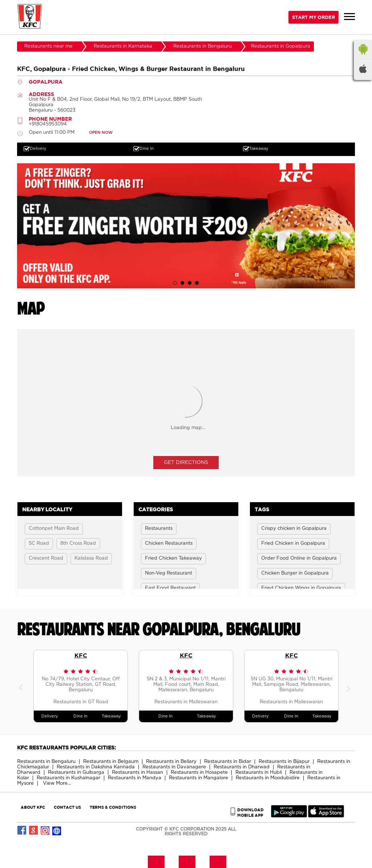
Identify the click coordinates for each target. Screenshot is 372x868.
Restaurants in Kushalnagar (68, 778)
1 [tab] (175, 283)
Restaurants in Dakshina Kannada (96, 767)
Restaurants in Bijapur (284, 762)
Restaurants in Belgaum (111, 762)
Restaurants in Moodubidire (268, 778)
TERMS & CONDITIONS (113, 807)
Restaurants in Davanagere (174, 767)
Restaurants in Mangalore (199, 778)
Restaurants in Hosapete (199, 773)
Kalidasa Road (91, 558)
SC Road (39, 543)
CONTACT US (67, 807)
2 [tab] (182, 283)
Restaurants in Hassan (138, 773)
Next (349, 686)
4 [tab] (197, 283)
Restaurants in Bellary (171, 762)
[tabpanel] (186, 226)
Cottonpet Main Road (54, 529)
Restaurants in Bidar (228, 762)
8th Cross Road (78, 543)
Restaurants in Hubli (259, 773)
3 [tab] (190, 283)
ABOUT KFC (33, 807)
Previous (23, 686)
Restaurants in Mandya (135, 778)
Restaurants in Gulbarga (76, 773)
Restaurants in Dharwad (242, 767)
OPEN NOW (101, 133)
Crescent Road (46, 558)
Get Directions (186, 463)
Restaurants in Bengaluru (46, 762)
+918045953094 (48, 124)
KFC (81, 655)
